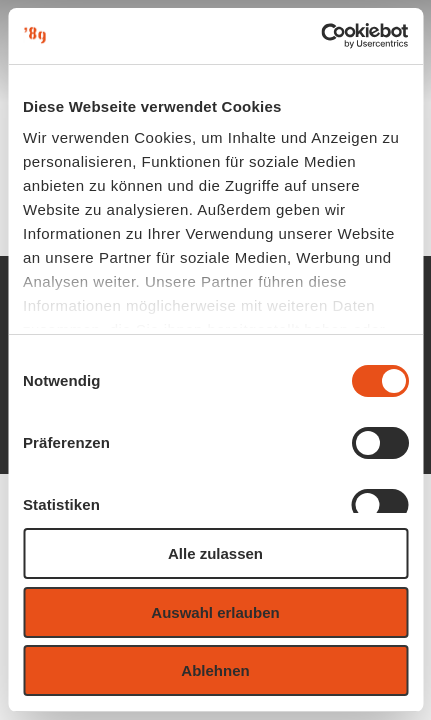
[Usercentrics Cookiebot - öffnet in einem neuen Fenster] (320, 36)
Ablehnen (215, 670)
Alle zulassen (215, 553)
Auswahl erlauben (215, 612)
